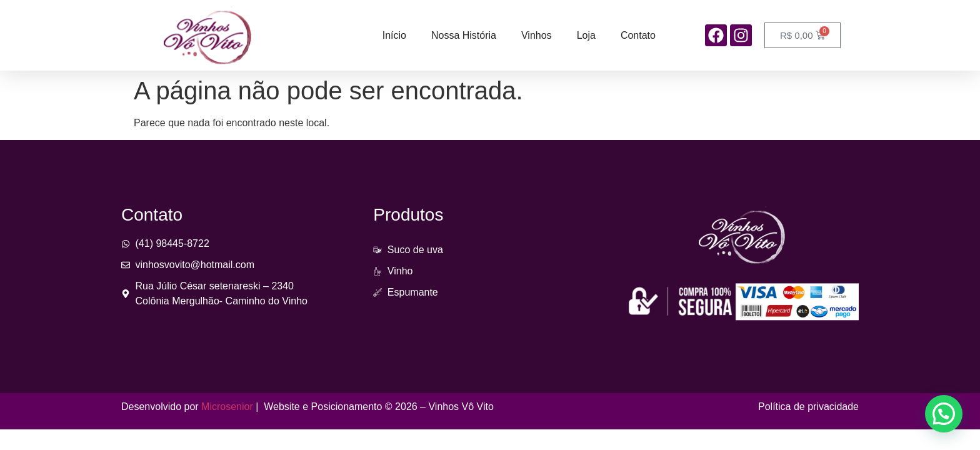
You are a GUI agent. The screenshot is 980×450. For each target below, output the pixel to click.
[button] (944, 414)
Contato (638, 35)
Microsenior (227, 407)
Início (394, 35)
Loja (586, 35)
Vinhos (537, 35)
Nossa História (464, 35)
